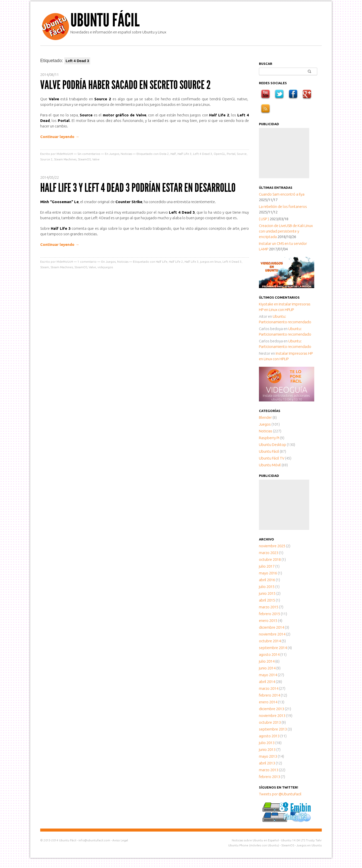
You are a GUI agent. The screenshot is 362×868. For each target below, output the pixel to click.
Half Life (162, 262)
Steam (45, 267)
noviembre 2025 (272, 546)
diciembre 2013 (271, 709)
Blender (265, 417)
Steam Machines (65, 159)
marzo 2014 (269, 688)
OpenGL (219, 154)
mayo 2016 (268, 573)
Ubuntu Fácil (105, 20)
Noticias (126, 154)
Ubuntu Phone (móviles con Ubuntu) (254, 845)
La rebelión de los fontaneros (283, 207)
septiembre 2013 (273, 729)
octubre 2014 (270, 641)
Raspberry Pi (269, 438)
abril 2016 (267, 580)
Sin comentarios (89, 154)
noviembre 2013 (272, 716)
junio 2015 (267, 593)
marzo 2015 (269, 607)
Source (242, 154)
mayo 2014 (268, 675)
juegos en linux (211, 262)
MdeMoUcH (65, 154)
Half (173, 154)
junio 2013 (267, 749)
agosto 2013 (269, 736)
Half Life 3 (185, 154)
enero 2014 (268, 702)
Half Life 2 (176, 262)
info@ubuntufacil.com (94, 840)
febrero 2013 (269, 777)
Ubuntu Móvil (270, 465)
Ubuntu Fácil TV (272, 458)
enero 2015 (268, 621)
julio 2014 (267, 661)
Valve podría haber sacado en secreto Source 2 (125, 85)
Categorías (270, 411)
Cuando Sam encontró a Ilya (282, 194)
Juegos (114, 154)
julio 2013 (267, 743)
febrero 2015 (269, 614)
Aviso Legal (120, 840)
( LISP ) (264, 219)
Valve (96, 159)
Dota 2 (164, 154)
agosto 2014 (269, 654)
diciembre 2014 (271, 627)
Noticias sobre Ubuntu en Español (255, 840)
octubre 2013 (270, 722)
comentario (87, 262)
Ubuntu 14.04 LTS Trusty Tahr (301, 840)
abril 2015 (267, 600)
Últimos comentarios (279, 297)
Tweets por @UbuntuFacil (280, 794)
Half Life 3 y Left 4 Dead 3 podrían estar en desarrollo (138, 188)
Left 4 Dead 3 (203, 154)
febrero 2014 (269, 695)
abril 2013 (267, 763)
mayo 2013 (268, 756)
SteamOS (84, 159)
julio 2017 (267, 566)
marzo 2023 (269, 553)
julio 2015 (267, 587)
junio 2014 (267, 668)
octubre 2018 (270, 559)
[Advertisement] (284, 153)
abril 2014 (267, 682)
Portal (231, 154)
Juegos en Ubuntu (309, 845)
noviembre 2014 (272, 634)
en (269, 304)
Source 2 (46, 159)
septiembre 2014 (273, 648)
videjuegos (105, 267)
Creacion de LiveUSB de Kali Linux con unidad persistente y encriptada (286, 231)
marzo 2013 (269, 770)
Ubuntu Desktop (273, 445)
